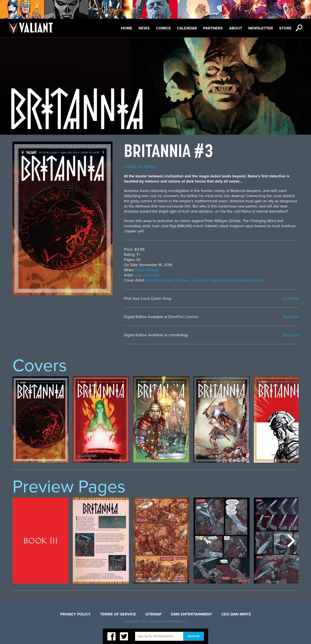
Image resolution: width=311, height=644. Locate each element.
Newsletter (261, 28)
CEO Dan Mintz (236, 614)
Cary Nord (154, 280)
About (236, 28)
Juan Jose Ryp (147, 275)
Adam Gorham (177, 280)
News (144, 28)
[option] (40, 419)
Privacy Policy (75, 614)
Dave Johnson (251, 280)
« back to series (140, 167)
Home (127, 28)
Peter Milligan (147, 270)
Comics (163, 28)
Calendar (187, 28)
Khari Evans (228, 280)
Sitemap (153, 614)
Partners (213, 28)
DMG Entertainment (191, 614)
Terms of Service (118, 614)
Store (285, 28)
